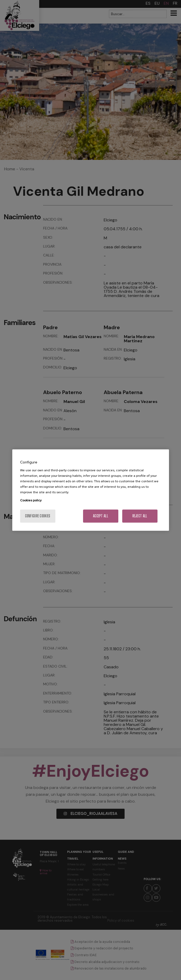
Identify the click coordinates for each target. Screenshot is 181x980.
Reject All (140, 516)
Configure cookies (38, 516)
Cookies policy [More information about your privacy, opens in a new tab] (31, 500)
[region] (91, 490)
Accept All (101, 516)
